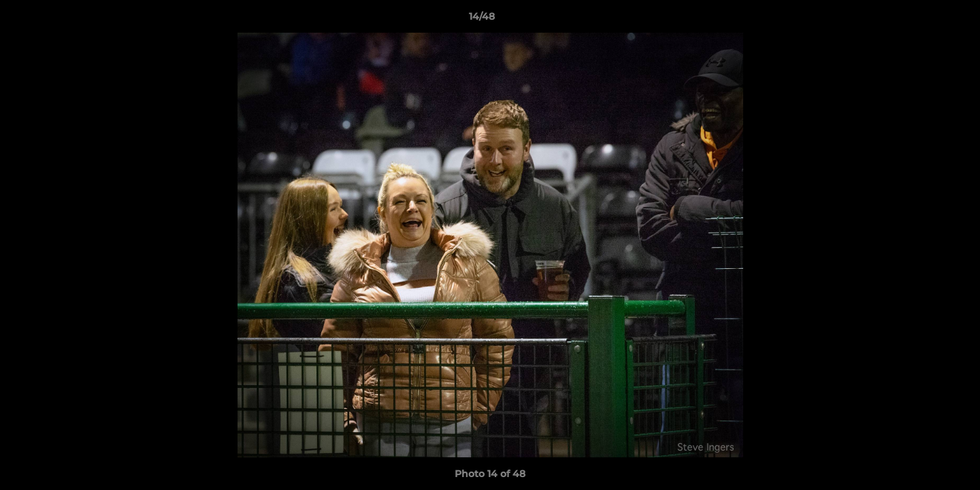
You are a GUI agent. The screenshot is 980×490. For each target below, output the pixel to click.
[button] (923, 20)
